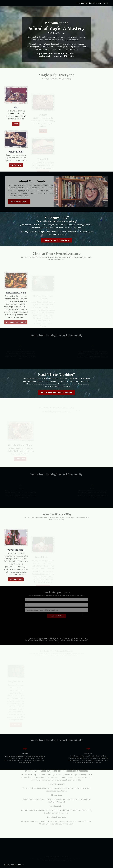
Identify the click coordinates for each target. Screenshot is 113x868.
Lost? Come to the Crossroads (89, 3)
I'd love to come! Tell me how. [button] (57, 240)
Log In (106, 3)
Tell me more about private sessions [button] (57, 392)
